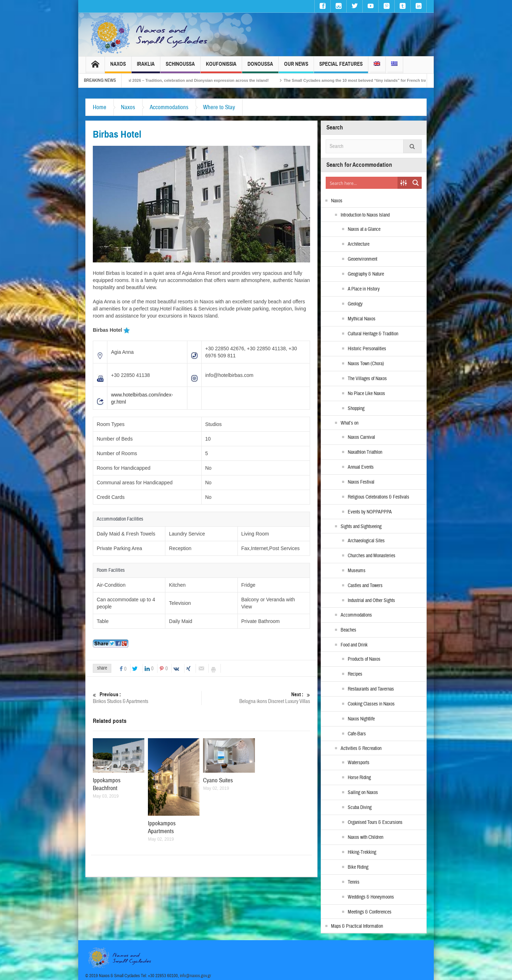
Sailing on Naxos (363, 793)
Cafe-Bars (357, 734)
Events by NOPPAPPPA (370, 512)
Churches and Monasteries (372, 556)
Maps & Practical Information (357, 926)
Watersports (359, 763)
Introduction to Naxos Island (365, 215)
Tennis (354, 882)
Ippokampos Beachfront (107, 784)
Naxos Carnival (361, 437)
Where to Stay (219, 107)
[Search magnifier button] (416, 183)
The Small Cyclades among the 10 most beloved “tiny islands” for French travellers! (373, 80)
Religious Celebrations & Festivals (378, 497)
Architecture (359, 244)
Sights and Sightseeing (361, 527)
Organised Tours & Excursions (375, 822)
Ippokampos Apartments (162, 827)
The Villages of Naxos (367, 379)
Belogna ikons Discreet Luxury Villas (256, 698)
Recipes (355, 674)
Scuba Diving (360, 808)
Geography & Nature (366, 274)
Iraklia (146, 67)
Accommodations (169, 107)
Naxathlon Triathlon (365, 452)
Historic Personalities (367, 349)
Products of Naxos (364, 659)
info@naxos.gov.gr (196, 976)
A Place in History (364, 289)
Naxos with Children (366, 837)
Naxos (118, 67)
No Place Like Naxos (366, 394)
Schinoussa (180, 67)
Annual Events (361, 467)
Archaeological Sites (366, 541)
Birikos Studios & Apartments (147, 698)
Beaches (348, 630)
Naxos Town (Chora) (366, 364)
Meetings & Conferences (370, 912)
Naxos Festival (361, 482)
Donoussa (260, 67)
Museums (357, 571)
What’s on (350, 423)
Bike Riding (358, 867)
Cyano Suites (218, 780)
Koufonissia (221, 67)
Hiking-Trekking (362, 852)
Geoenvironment (362, 259)
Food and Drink (354, 645)
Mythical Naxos (362, 319)
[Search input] (362, 183)
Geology (355, 304)
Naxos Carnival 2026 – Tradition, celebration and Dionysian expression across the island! (197, 80)
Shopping (356, 409)
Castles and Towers (365, 586)
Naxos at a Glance (364, 229)
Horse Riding (359, 778)
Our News (296, 67)
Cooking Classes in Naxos (371, 704)
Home (100, 107)
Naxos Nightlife (361, 719)
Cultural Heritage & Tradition (373, 334)
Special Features (341, 67)
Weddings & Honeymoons (371, 897)
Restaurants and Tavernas (371, 689)
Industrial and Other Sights (371, 601)
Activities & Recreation (361, 749)
